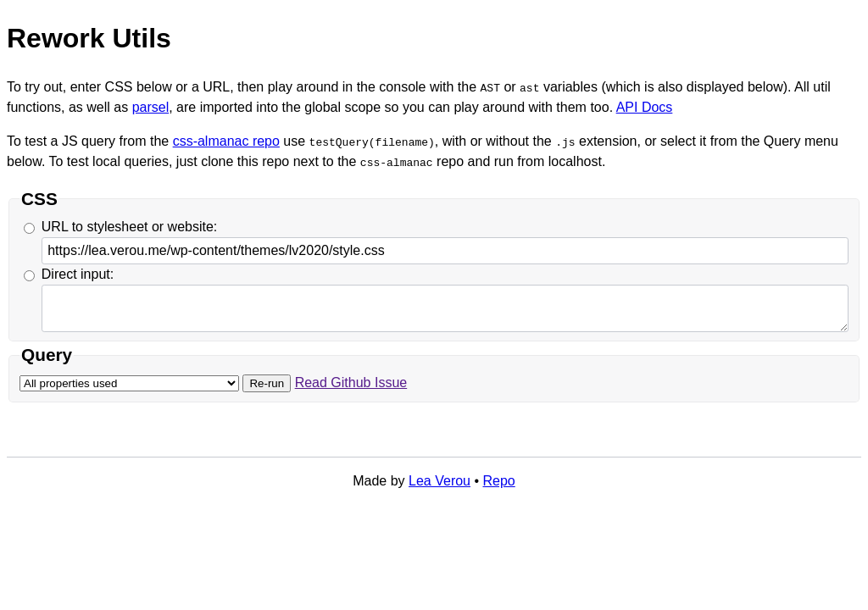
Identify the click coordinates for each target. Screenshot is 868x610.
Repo (499, 481)
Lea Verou (440, 481)
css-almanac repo (226, 141)
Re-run (267, 383)
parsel (151, 107)
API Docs (645, 107)
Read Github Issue (351, 383)
